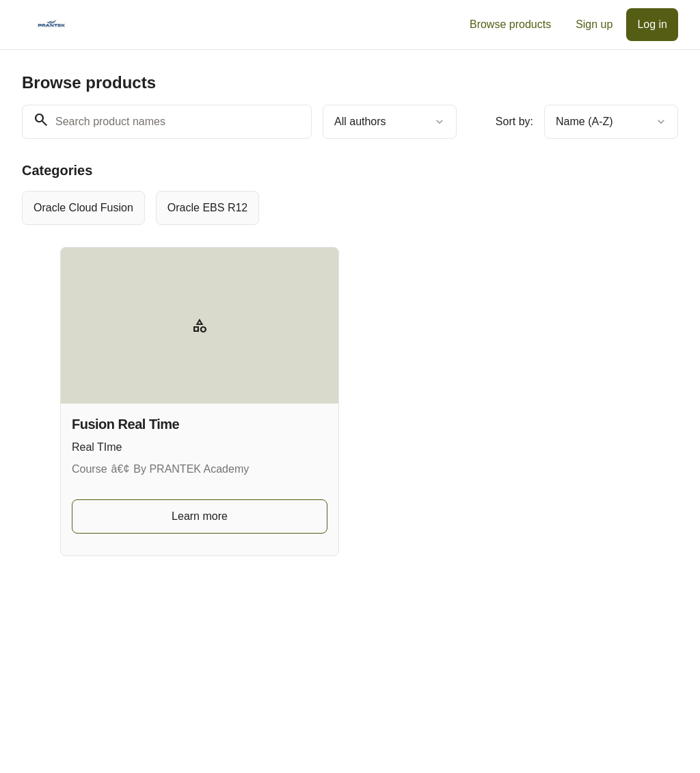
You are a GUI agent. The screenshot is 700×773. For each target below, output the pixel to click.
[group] (350, 208)
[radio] (83, 208)
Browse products (510, 24)
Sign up (594, 24)
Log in (652, 24)
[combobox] (390, 122)
